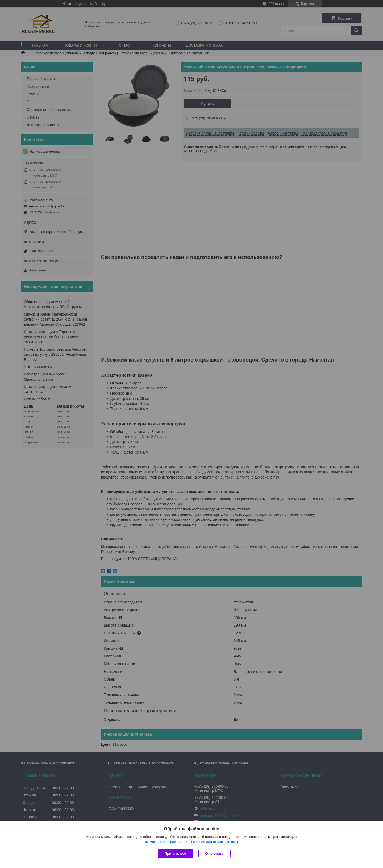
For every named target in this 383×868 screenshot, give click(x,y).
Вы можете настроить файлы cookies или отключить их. (190, 842)
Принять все (175, 854)
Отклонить (215, 854)
